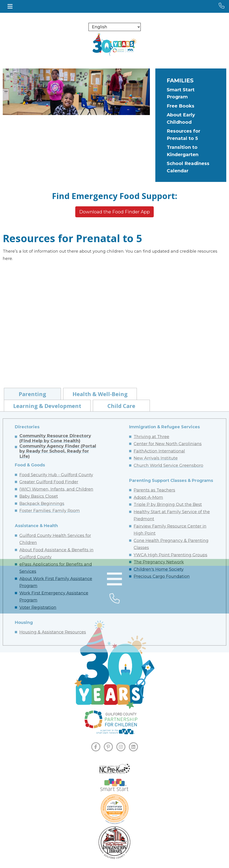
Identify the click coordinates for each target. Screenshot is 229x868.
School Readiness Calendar (188, 167)
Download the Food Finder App (114, 212)
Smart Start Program (181, 93)
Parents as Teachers (154, 644)
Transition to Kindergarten (183, 151)
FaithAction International (159, 605)
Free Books (181, 106)
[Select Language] (115, 27)
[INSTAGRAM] (121, 747)
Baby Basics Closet (39, 650)
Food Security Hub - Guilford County (56, 629)
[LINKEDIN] (133, 747)
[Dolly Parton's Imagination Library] (114, 843)
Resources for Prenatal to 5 (183, 135)
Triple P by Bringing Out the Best (168, 658)
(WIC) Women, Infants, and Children (56, 643)
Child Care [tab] (121, 560)
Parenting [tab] (32, 548)
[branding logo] (114, 44)
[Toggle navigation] (10, 6)
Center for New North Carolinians (168, 598)
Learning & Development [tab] (47, 560)
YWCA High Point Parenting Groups (170, 709)
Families (180, 80)
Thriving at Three (151, 591)
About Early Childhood (181, 118)
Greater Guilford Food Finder (49, 636)
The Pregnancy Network (159, 716)
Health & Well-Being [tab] (100, 548)
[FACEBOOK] (96, 747)
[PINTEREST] (108, 747)
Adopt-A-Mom (148, 651)
